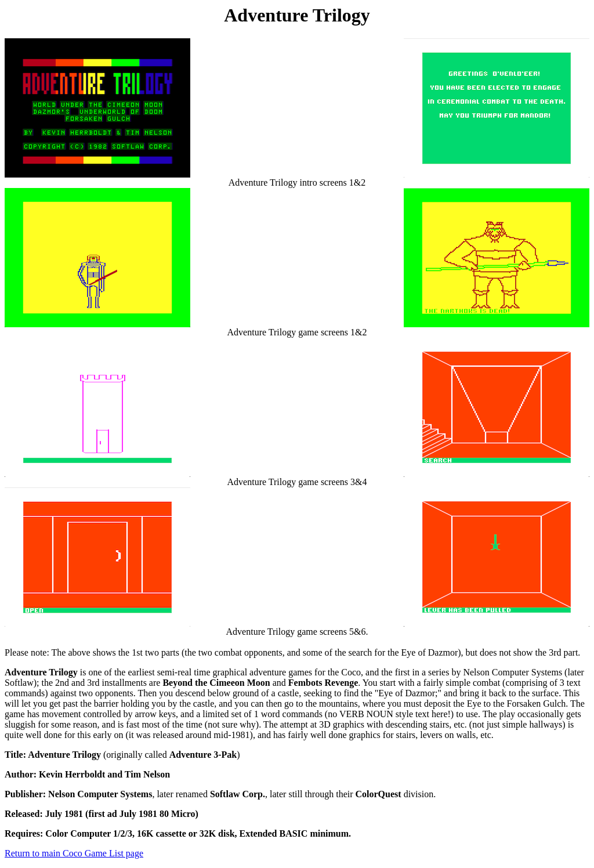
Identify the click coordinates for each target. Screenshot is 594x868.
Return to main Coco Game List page (74, 853)
